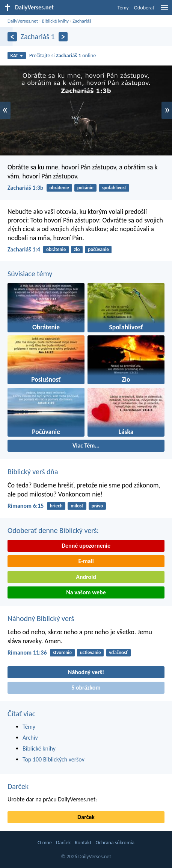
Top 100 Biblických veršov (54, 759)
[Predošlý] (12, 37)
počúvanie (98, 249)
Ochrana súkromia (115, 843)
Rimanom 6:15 (26, 506)
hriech (56, 506)
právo (97, 506)
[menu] (164, 10)
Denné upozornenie (86, 546)
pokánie (85, 188)
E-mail (86, 561)
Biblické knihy (55, 21)
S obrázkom (86, 688)
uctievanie (91, 653)
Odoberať (144, 8)
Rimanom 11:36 (27, 653)
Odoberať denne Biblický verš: (53, 530)
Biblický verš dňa (33, 472)
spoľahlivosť (114, 188)
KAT (17, 56)
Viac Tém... (86, 445)
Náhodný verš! (86, 672)
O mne (45, 843)
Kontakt (83, 843)
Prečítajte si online (63, 55)
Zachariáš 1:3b (25, 188)
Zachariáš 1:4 (24, 249)
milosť (77, 506)
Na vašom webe (86, 592)
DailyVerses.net (23, 21)
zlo (77, 249)
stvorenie (62, 653)
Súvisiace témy (30, 274)
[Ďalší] (63, 37)
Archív (30, 738)
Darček (18, 786)
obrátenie (59, 188)
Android (86, 577)
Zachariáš (82, 21)
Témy (123, 8)
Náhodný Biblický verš (41, 618)
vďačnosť (118, 653)
